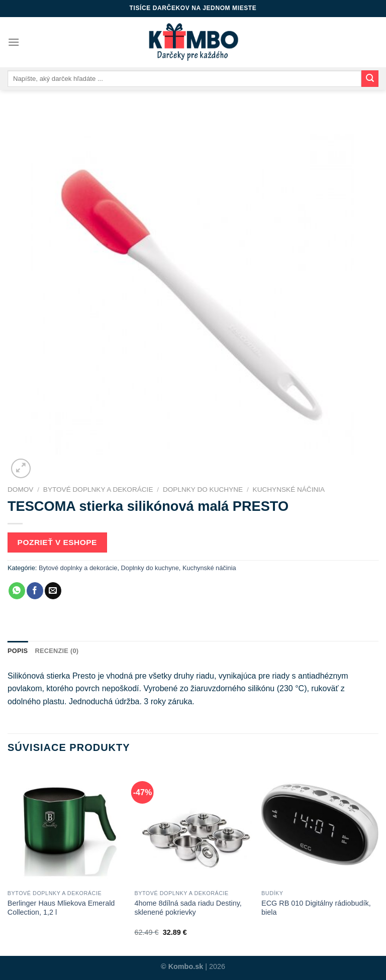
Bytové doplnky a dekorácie (98, 489)
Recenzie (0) (57, 651)
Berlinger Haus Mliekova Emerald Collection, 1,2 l (61, 908)
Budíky (272, 893)
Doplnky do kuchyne (203, 489)
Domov (20, 489)
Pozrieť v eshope (57, 542)
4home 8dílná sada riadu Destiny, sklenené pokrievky (188, 908)
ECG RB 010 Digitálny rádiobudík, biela (316, 908)
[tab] (18, 651)
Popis (18, 651)
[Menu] (14, 42)
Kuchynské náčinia (289, 489)
